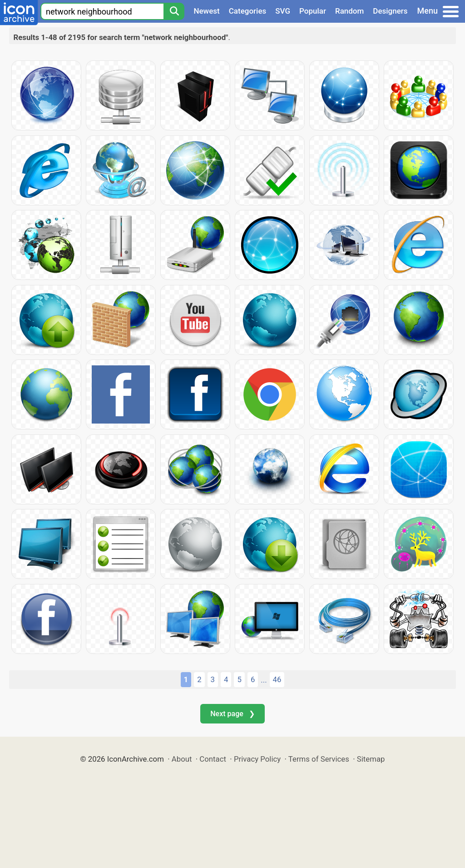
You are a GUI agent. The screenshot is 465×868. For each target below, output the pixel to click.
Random (349, 11)
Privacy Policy (257, 759)
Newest (206, 11)
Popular (313, 11)
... (264, 680)
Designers (390, 11)
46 (277, 679)
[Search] (174, 11)
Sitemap (371, 759)
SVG (283, 11)
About (182, 759)
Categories (248, 11)
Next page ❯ (232, 714)
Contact (213, 759)
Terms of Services (319, 759)
